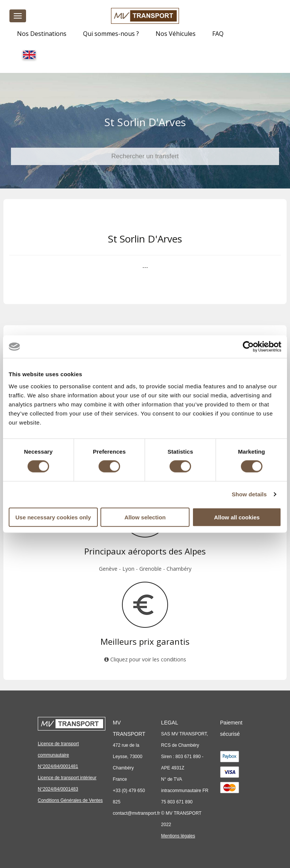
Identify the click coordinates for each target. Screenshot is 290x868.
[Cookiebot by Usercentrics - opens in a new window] (248, 347)
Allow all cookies (237, 517)
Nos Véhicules (176, 34)
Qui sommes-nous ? (111, 34)
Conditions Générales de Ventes (70, 800)
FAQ (218, 34)
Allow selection (145, 517)
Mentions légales (178, 836)
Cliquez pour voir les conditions (145, 659)
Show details (249, 494)
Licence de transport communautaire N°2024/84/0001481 (58, 755)
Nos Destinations (42, 34)
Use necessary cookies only (53, 517)
